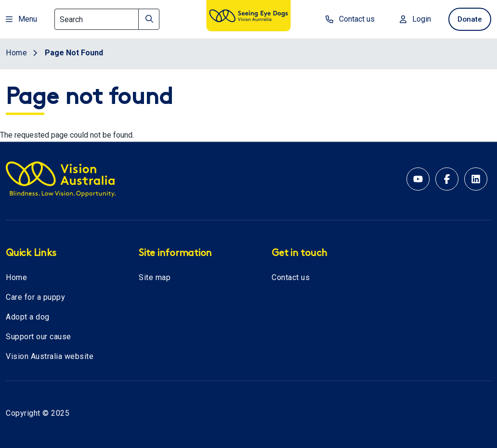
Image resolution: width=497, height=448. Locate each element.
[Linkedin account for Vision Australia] (476, 179)
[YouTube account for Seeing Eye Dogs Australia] (418, 179)
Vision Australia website (50, 356)
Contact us (291, 277)
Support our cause (39, 337)
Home (16, 277)
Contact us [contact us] (346, 19)
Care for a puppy (35, 297)
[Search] (107, 19)
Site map (155, 277)
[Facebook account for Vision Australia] (447, 179)
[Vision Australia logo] (248, 17)
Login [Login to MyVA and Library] (412, 19)
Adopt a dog (28, 317)
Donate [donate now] (468, 19)
